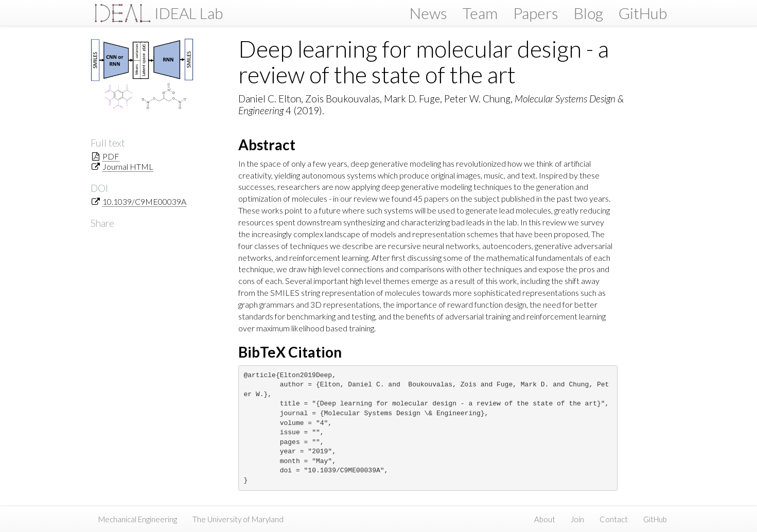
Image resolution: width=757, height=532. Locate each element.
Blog (588, 13)
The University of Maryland (238, 519)
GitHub (643, 13)
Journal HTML (128, 166)
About (545, 519)
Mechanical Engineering (138, 519)
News (428, 13)
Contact (614, 519)
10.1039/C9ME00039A (144, 201)
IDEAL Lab (189, 13)
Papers (536, 13)
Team (480, 13)
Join (577, 519)
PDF (111, 156)
